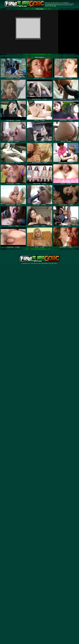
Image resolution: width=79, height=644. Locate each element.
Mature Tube (48, 4)
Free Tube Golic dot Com (55, 3)
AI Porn (61, 4)
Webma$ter (55, 263)
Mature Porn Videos (55, 4)
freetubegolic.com (26, 263)
